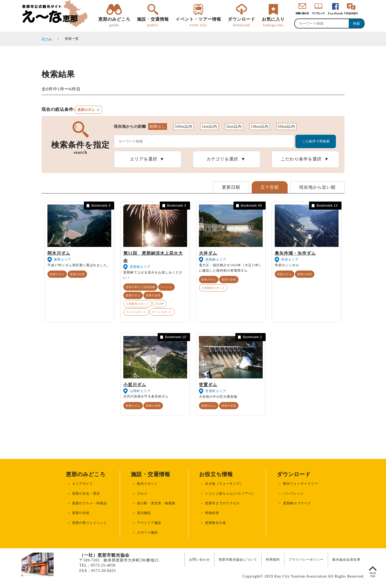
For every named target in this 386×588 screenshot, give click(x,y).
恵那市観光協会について (238, 560)
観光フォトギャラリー (300, 484)
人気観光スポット (138, 304)
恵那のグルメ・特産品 (90, 503)
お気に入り (273, 22)
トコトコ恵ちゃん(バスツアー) (229, 494)
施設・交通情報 (153, 22)
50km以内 (287, 127)
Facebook (335, 13)
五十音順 (270, 187)
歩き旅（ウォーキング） (224, 484)
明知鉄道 (212, 513)
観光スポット (147, 484)
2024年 (159, 304)
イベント (166, 287)
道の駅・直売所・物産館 (156, 503)
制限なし (158, 127)
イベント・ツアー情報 (198, 22)
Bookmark (98, 206)
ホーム (47, 39)
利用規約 (273, 560)
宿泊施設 (144, 513)
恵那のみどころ (114, 22)
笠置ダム (208, 385)
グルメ (142, 494)
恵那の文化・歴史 (86, 494)
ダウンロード (242, 22)
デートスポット (162, 312)
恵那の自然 (77, 274)
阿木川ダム (59, 253)
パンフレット (294, 494)
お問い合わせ (199, 560)
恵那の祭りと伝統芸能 (140, 287)
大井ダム (208, 253)
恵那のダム (57, 274)
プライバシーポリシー (306, 560)
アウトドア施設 (149, 523)
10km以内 (260, 127)
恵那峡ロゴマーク (297, 503)
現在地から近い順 (317, 187)
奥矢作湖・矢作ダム (295, 253)
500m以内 (184, 127)
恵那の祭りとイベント (90, 523)
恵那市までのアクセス (222, 503)
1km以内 (209, 127)
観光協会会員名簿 (346, 560)
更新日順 (231, 187)
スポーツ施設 (147, 532)
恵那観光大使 (216, 523)
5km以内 (234, 127)
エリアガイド (83, 484)
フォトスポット (136, 312)
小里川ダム (135, 385)
